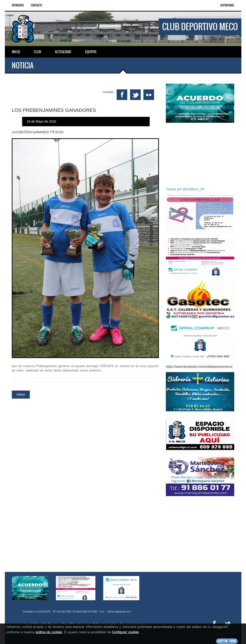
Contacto (36, 5)
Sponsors (18, 5)
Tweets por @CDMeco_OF (185, 189)
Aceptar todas (227, 641)
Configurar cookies (125, 632)
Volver (21, 391)
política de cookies (49, 632)
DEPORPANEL (227, 5)
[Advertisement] (200, 155)
